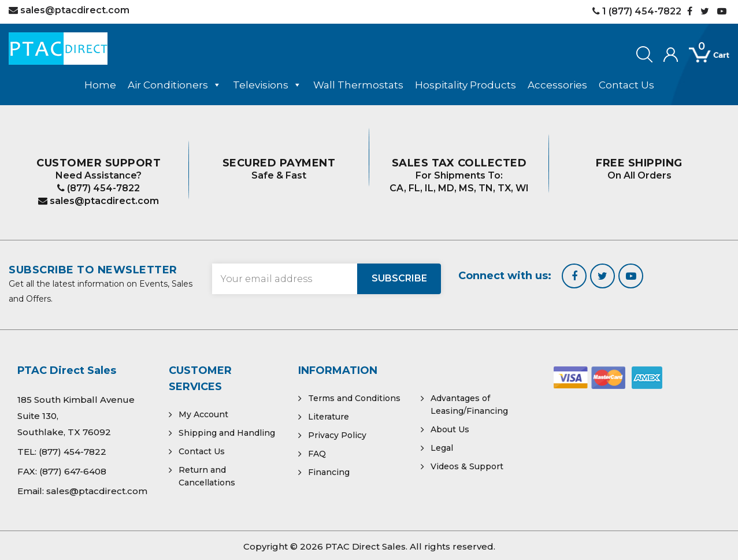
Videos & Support (467, 466)
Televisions (267, 85)
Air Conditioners (175, 85)
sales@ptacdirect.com (99, 201)
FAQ (317, 454)
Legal (442, 448)
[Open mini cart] (701, 55)
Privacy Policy (337, 435)
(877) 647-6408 (73, 471)
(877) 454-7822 (99, 188)
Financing (329, 472)
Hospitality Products (466, 85)
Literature (329, 417)
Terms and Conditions (354, 398)
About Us (450, 429)
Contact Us (626, 85)
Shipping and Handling (227, 433)
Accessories (557, 85)
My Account (203, 414)
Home (100, 85)
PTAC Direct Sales (366, 546)
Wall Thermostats (358, 85)
